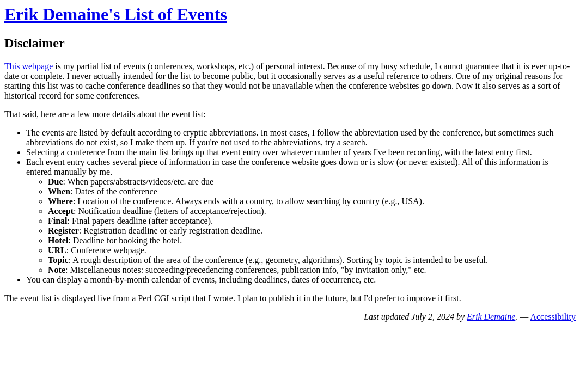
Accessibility (553, 317)
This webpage (29, 66)
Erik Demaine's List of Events (116, 14)
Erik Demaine (491, 317)
